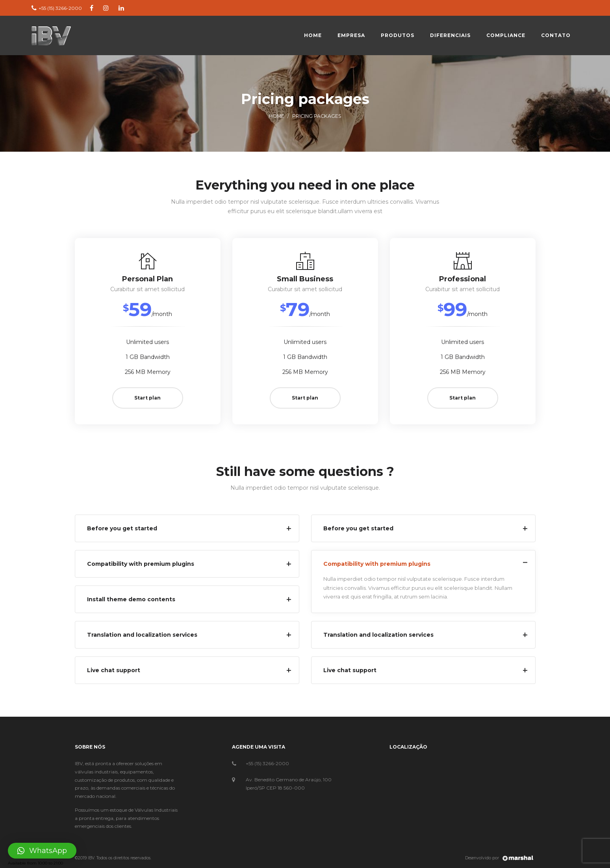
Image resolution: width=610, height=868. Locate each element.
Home (277, 116)
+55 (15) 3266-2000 (267, 763)
